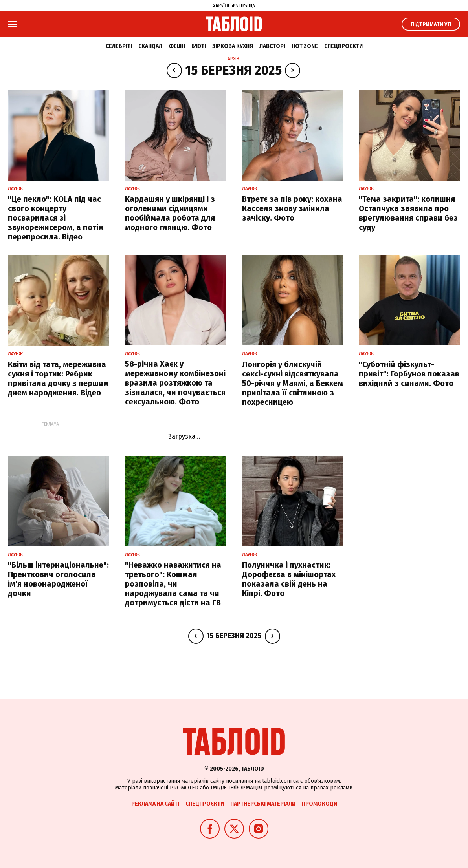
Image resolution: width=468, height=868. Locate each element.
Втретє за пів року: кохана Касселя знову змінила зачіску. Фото (292, 208)
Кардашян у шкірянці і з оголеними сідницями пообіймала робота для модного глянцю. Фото (170, 213)
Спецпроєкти (343, 46)
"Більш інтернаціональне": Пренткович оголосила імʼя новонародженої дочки (58, 579)
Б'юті (199, 46)
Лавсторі (272, 46)
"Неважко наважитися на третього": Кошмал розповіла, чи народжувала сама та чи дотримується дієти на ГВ (173, 584)
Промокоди (319, 804)
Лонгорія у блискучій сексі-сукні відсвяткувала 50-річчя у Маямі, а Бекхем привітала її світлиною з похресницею (293, 383)
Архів (233, 59)
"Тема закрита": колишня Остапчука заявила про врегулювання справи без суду (408, 213)
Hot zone (305, 46)
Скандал (150, 46)
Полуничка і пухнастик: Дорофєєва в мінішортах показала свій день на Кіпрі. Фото (289, 579)
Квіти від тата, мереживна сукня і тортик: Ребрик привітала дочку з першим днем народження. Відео (58, 378)
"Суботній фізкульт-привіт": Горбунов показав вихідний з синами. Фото (409, 374)
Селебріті (119, 46)
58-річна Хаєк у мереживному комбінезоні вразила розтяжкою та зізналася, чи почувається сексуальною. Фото (175, 383)
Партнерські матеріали (263, 804)
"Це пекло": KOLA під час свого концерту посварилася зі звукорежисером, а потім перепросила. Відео (56, 218)
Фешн (177, 46)
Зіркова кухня (233, 46)
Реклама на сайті (155, 804)
